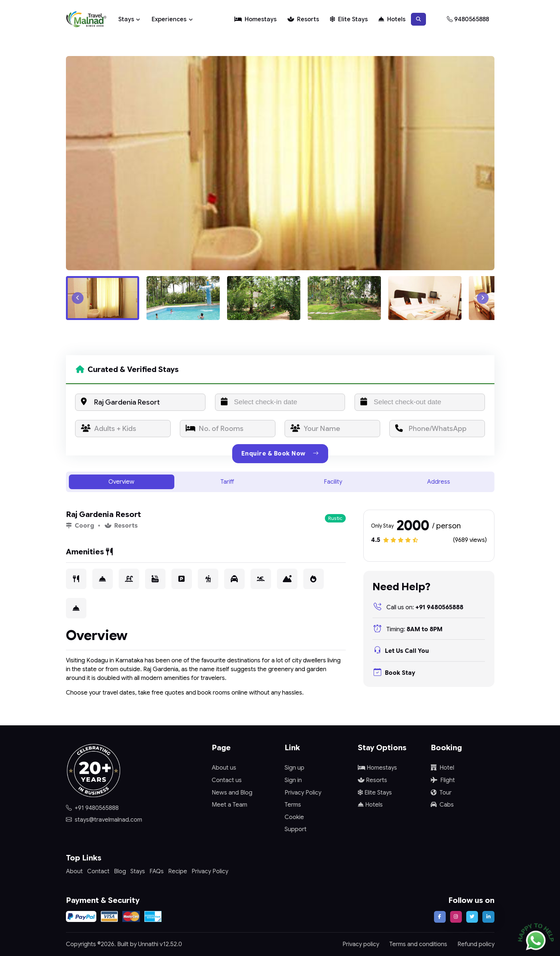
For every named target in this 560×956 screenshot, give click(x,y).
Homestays (255, 19)
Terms (293, 805)
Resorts (303, 19)
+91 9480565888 (418, 607)
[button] (418, 19)
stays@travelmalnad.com (104, 820)
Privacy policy (361, 944)
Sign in (293, 780)
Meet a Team (229, 805)
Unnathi (148, 944)
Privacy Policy (303, 793)
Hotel (442, 768)
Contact (98, 871)
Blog (120, 871)
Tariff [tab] (227, 482)
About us (224, 768)
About (74, 871)
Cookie (294, 817)
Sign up (294, 768)
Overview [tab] (121, 482)
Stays (126, 19)
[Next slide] (483, 298)
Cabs (442, 805)
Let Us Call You (401, 651)
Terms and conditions (418, 944)
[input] (280, 402)
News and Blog (232, 793)
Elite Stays (349, 19)
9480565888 (468, 19)
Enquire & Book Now (280, 454)
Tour (441, 793)
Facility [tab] (333, 482)
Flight (443, 780)
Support (296, 829)
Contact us (227, 780)
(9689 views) (470, 540)
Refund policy (476, 944)
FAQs (157, 871)
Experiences (169, 19)
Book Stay (394, 673)
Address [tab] (439, 482)
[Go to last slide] (78, 298)
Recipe (178, 871)
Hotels (392, 19)
